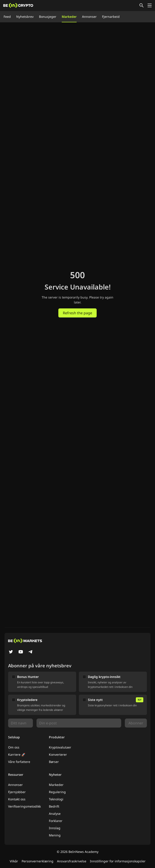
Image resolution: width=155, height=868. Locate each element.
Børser (54, 762)
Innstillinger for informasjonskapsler (118, 861)
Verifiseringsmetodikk (24, 806)
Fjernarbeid (111, 17)
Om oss (14, 747)
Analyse (55, 814)
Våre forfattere (19, 762)
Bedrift (54, 806)
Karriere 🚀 (17, 754)
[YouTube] (21, 652)
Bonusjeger (48, 17)
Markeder (69, 17)
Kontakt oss (17, 799)
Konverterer (58, 754)
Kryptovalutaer (60, 747)
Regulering (57, 792)
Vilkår (14, 861)
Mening (55, 835)
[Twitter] (11, 652)
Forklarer (56, 821)
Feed (7, 17)
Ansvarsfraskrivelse (72, 861)
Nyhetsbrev (25, 17)
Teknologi (56, 799)
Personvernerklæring (38, 861)
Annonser (89, 17)
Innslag (55, 828)
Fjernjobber (17, 792)
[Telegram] (31, 652)
